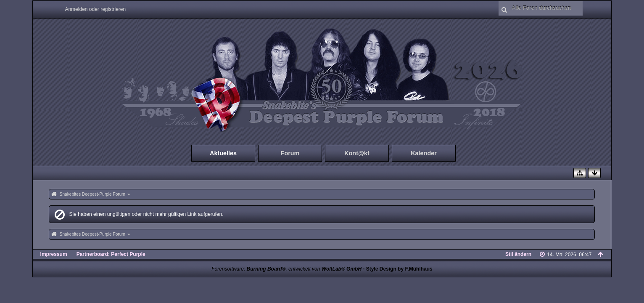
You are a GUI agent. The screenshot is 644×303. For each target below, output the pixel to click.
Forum (290, 153)
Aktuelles (223, 153)
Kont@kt (357, 153)
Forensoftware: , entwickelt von (286, 269)
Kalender (424, 153)
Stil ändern (518, 254)
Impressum (54, 254)
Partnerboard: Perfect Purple (111, 254)
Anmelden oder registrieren (95, 9)
